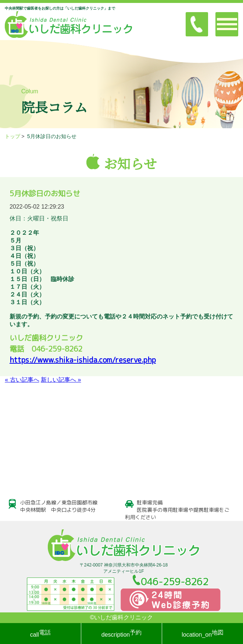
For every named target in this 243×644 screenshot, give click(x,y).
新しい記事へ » (61, 380)
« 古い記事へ (22, 380)
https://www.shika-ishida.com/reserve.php (83, 360)
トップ (12, 136)
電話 (40, 634)
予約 (121, 634)
